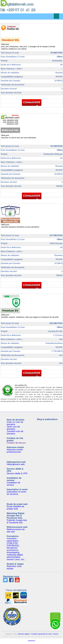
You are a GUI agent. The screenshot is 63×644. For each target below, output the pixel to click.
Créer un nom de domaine (15, 423)
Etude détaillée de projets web (15, 508)
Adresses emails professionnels (15, 451)
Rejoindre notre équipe (14, 567)
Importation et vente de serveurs (16, 493)
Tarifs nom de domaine (13, 428)
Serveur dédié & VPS (17, 473)
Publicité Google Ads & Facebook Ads (17, 521)
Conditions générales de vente (41, 634)
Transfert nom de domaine (15, 432)
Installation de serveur (13, 484)
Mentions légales (24, 634)
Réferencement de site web (16, 531)
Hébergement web (16, 464)
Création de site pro (16, 443)
